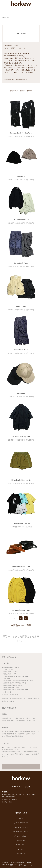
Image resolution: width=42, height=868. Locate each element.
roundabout (5, 17)
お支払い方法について (21, 823)
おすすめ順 (14, 91)
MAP (33, 794)
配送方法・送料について (21, 827)
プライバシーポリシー (21, 836)
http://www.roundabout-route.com (16, 79)
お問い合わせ (21, 840)
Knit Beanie (21, 176)
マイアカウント (21, 845)
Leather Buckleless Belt (21, 567)
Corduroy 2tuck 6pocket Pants (21, 133)
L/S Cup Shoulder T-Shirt (21, 610)
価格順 (23, 91)
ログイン (21, 849)
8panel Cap (21, 393)
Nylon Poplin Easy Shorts (21, 480)
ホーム (21, 818)
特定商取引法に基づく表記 (21, 832)
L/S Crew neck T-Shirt (21, 220)
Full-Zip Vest (21, 306)
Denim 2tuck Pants (21, 263)
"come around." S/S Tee (21, 523)
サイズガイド (21, 854)
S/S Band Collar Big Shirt (21, 437)
